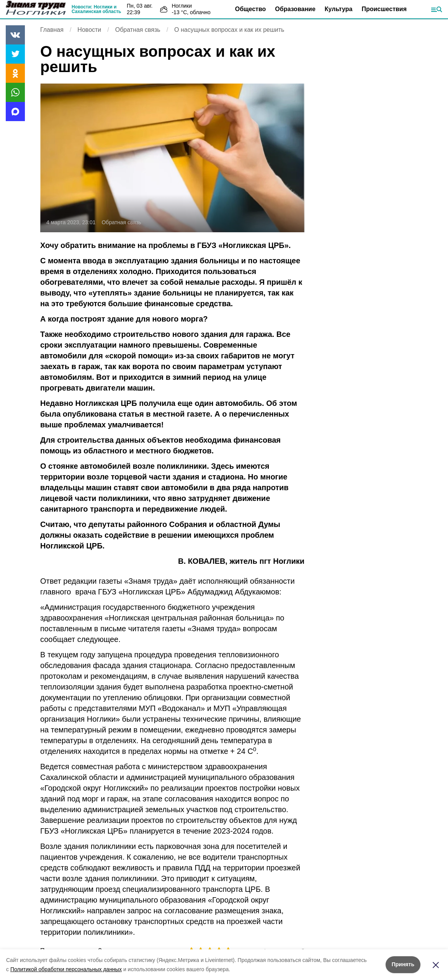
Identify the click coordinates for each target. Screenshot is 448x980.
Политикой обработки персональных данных (66, 969)
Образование (295, 9)
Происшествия (384, 9)
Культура (339, 9)
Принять (403, 964)
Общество (251, 9)
